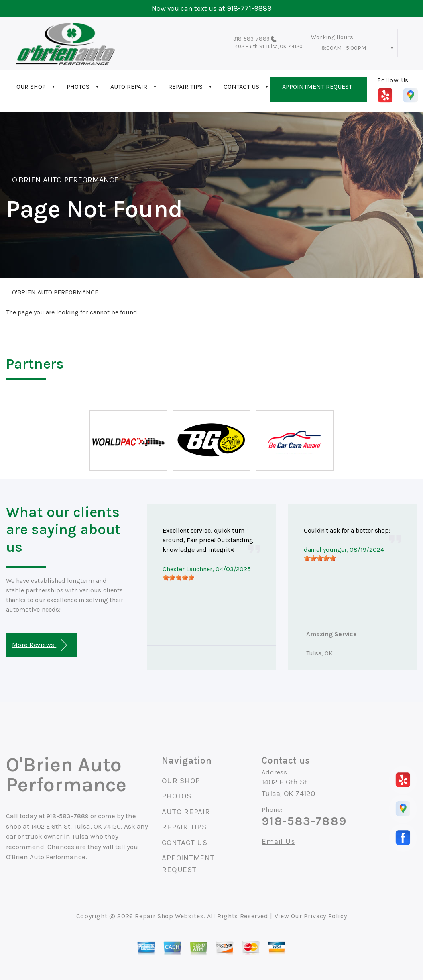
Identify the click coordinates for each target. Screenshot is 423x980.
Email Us (278, 842)
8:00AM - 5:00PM (344, 48)
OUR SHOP (31, 87)
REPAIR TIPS (185, 87)
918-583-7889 (251, 39)
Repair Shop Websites (169, 916)
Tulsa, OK (319, 653)
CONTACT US (241, 87)
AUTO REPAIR (129, 87)
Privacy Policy (325, 916)
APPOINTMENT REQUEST (317, 87)
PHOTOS (78, 87)
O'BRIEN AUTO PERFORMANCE (65, 180)
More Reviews (40, 645)
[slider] (179, 578)
